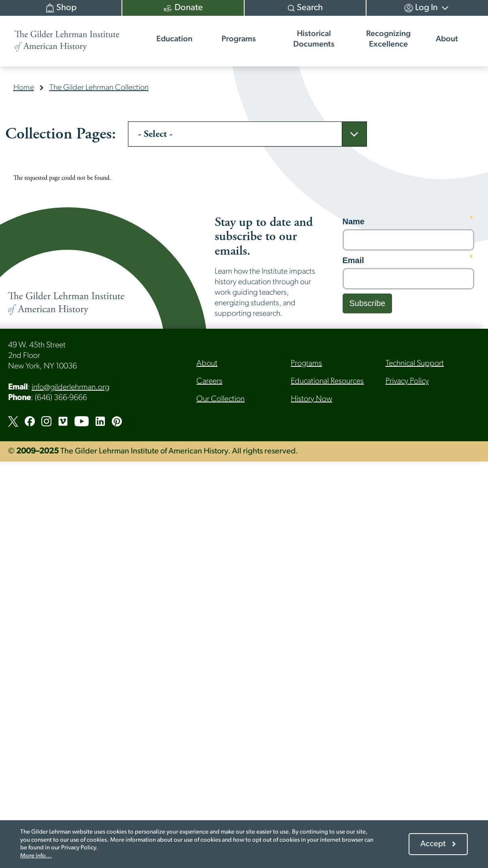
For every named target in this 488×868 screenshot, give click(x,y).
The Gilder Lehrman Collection (99, 88)
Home (24, 88)
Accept (433, 844)
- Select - (155, 134)
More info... (36, 856)
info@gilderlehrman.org (70, 387)
